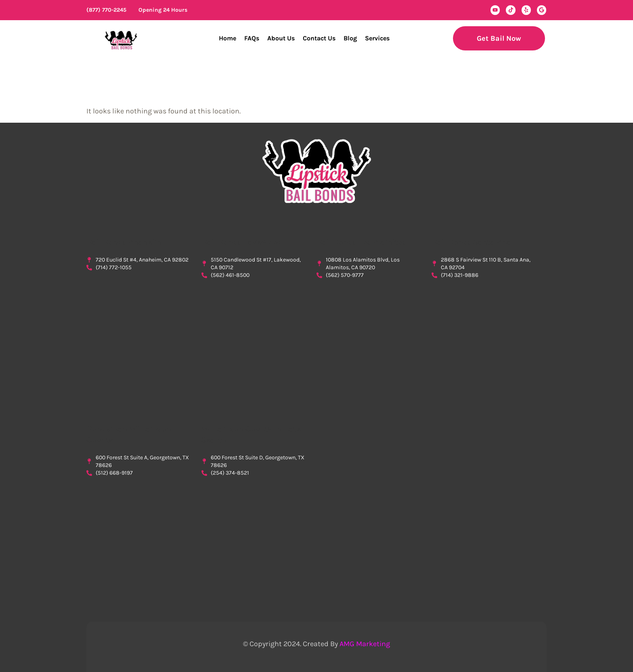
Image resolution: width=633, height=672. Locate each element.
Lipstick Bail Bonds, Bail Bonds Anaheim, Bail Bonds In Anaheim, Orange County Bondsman (138, 330)
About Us (281, 38)
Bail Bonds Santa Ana (472, 242)
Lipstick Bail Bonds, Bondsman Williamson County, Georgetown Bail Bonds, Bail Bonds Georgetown (138, 535)
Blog (350, 38)
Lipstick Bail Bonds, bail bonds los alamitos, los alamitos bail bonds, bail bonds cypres (368, 337)
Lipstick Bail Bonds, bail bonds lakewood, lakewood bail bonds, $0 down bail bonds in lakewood (253, 337)
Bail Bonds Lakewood (242, 242)
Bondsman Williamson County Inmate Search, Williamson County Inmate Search (253, 535)
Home (227, 38)
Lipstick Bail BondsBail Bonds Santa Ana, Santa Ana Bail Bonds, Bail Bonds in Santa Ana (483, 337)
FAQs (252, 38)
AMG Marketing (365, 644)
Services (377, 38)
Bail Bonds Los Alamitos (362, 242)
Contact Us (319, 38)
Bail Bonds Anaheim (124, 242)
